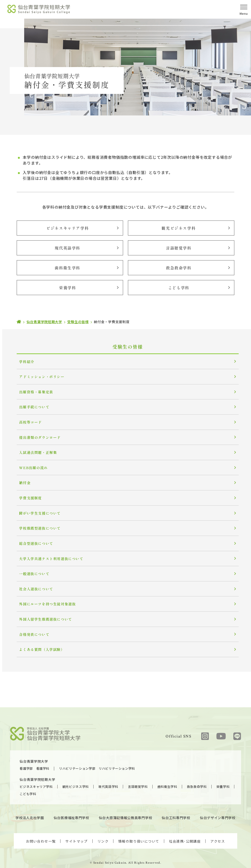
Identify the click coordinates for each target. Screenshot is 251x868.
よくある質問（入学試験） (38, 639)
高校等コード (28, 419)
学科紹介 (24, 361)
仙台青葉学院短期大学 (42, 758)
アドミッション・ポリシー (38, 376)
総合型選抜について (33, 537)
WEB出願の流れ (30, 463)
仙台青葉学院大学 (38, 739)
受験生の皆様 (125, 347)
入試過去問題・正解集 (35, 449)
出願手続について (31, 405)
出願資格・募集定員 (33, 390)
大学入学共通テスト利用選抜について (47, 551)
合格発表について (31, 624)
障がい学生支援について (36, 507)
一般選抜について (31, 566)
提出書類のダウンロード (36, 434)
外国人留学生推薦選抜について (42, 610)
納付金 (22, 478)
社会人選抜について (33, 581)
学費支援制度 (28, 493)
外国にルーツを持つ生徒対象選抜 (43, 595)
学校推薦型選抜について (36, 522)
